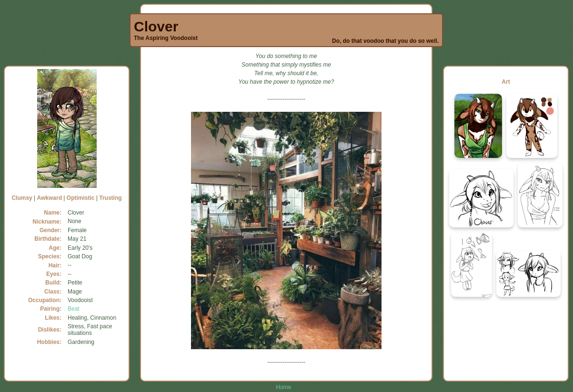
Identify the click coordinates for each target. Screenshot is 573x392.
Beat (74, 309)
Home (283, 387)
